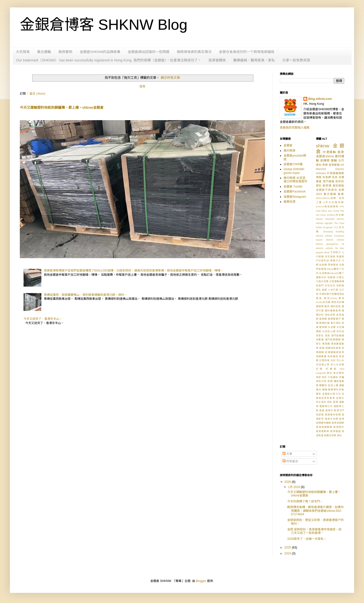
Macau (320, 219)
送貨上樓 (333, 385)
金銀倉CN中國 (293, 164)
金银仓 (340, 398)
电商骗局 (333, 356)
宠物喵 (340, 286)
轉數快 (323, 385)
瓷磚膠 (325, 161)
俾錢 (319, 177)
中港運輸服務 (335, 173)
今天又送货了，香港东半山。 (43, 319)
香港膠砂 (339, 427)
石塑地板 (324, 360)
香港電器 (335, 431)
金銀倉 (288, 145)
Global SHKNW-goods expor (294, 171)
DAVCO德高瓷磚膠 (327, 206)
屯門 (341, 161)
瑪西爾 (326, 344)
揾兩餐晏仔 (334, 319)
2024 (288, 553)
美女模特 (339, 373)
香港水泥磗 (332, 419)
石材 (333, 360)
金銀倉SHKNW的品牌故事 (100, 52)
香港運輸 (334, 165)
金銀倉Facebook (295, 192)
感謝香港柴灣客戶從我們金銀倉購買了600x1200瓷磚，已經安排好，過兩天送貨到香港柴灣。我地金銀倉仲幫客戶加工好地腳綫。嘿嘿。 (134, 271)
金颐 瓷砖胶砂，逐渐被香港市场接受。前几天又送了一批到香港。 (314, 531)
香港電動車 (323, 431)
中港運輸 (329, 152)
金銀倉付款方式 (332, 394)
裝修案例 (65, 52)
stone (326, 252)
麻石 (339, 435)
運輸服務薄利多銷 (333, 390)
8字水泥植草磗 (334, 202)
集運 (341, 194)
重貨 (319, 394)
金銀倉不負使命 (327, 190)
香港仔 (329, 410)
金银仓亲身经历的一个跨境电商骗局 (247, 52)
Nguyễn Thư (331, 223)
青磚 (325, 165)
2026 (288, 482)
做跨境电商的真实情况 (194, 52)
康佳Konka (330, 298)
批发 (335, 177)
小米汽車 (333, 290)
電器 (322, 410)
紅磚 (320, 369)
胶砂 (325, 377)
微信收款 (330, 315)
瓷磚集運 (321, 356)
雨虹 (330, 402)
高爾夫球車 (330, 435)
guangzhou (332, 244)
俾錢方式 (335, 260)
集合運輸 (44, 52)
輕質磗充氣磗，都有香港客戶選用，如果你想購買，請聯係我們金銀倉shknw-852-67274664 (315, 511)
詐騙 (342, 377)
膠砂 (319, 186)
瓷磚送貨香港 (333, 348)
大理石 (340, 277)
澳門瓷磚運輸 (333, 340)
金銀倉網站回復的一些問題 (149, 52)
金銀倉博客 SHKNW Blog (104, 25)
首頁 (142, 86)
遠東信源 (289, 202)
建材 (319, 165)
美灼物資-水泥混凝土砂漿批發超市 (295, 180)
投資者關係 (217, 60)
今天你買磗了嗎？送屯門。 (305, 501)
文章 (287, 454)
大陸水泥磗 (322, 281)
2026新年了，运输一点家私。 (307, 539)
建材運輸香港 (333, 311)
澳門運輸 (328, 181)
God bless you (324, 211)
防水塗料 (321, 402)
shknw (323, 146)
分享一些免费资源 (296, 60)
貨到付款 (321, 381)
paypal (319, 252)
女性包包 (330, 286)
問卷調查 (333, 265)
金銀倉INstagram (295, 197)
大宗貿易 (23, 52)
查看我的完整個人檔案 (295, 128)
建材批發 (336, 306)
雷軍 (336, 402)
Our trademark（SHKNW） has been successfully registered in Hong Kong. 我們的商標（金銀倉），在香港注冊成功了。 (109, 60)
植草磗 (323, 327)
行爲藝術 (333, 377)
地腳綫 (331, 277)
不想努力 (336, 252)
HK (342, 165)
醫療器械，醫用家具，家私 (254, 60)
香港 (341, 152)
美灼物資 (289, 151)
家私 (319, 290)
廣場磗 (320, 306)
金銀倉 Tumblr (293, 187)
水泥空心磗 (329, 331)
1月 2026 (294, 487)
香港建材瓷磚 (333, 415)
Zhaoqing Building (334, 232)
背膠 (319, 377)
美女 (330, 373)
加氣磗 (323, 265)
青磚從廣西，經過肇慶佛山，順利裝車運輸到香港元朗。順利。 (85, 295)
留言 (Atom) (37, 94)
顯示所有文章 (170, 78)
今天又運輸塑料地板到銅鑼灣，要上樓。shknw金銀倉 (62, 108)
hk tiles (340, 248)
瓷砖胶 (340, 181)
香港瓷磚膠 (338, 423)
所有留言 (290, 461)
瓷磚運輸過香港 (335, 352)
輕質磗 (327, 186)
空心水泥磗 (337, 365)
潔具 (328, 336)
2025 (288, 548)
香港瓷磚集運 (324, 427)
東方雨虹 (336, 323)
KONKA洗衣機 (336, 215)
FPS (342, 206)
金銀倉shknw (325, 156)
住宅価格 (330, 257)
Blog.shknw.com (320, 99)
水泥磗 (332, 327)
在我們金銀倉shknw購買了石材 (330, 269)
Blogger (201, 581)
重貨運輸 (338, 186)
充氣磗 (327, 177)
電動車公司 (326, 406)
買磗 (330, 381)
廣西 (327, 306)
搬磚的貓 (324, 323)
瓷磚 (322, 348)
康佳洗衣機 (338, 302)
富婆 (325, 290)
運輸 (334, 161)
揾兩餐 (323, 319)
